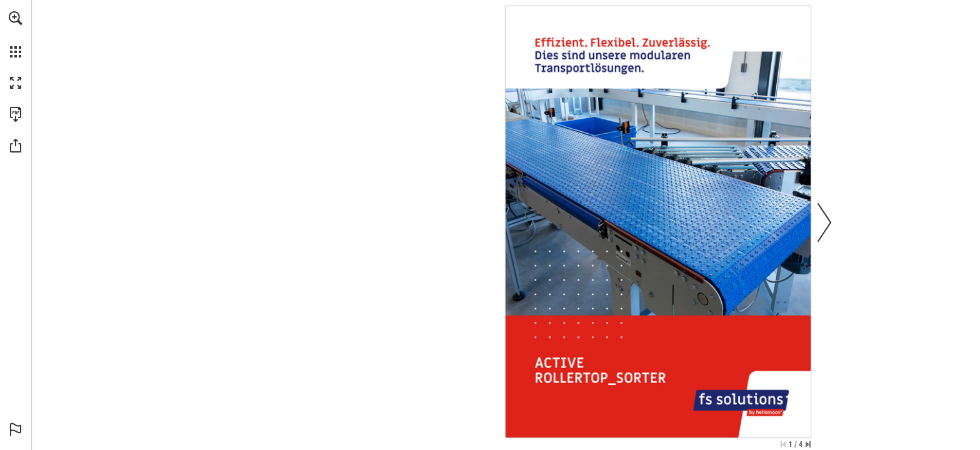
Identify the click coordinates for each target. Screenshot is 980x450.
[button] (16, 18)
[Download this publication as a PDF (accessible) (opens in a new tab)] (16, 114)
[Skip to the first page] (783, 444)
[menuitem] (16, 34)
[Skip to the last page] (808, 444)
